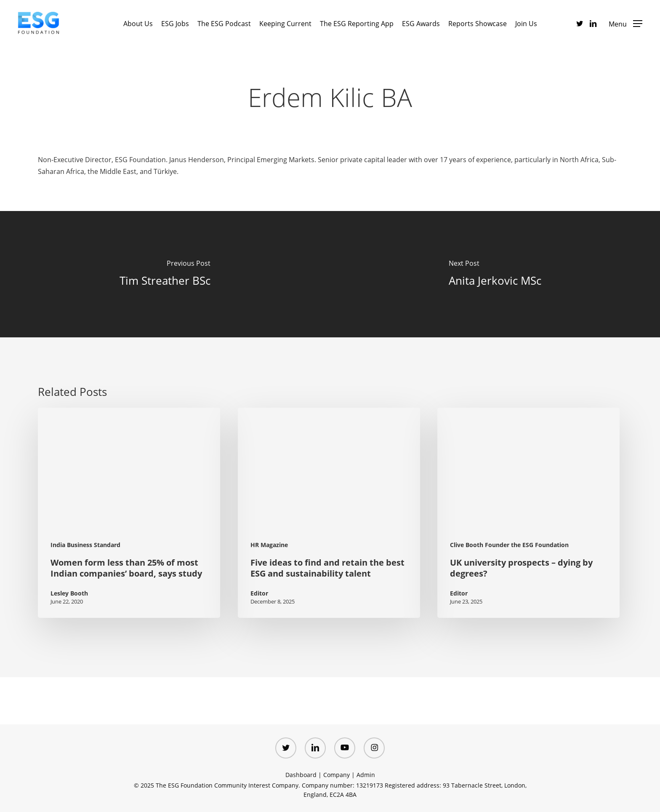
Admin (366, 775)
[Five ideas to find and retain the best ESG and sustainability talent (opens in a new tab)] (329, 513)
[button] (625, 23)
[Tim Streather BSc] (165, 274)
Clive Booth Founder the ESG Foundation (509, 545)
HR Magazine (269, 545)
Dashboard (301, 775)
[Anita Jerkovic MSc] (495, 274)
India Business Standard (85, 545)
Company (337, 775)
